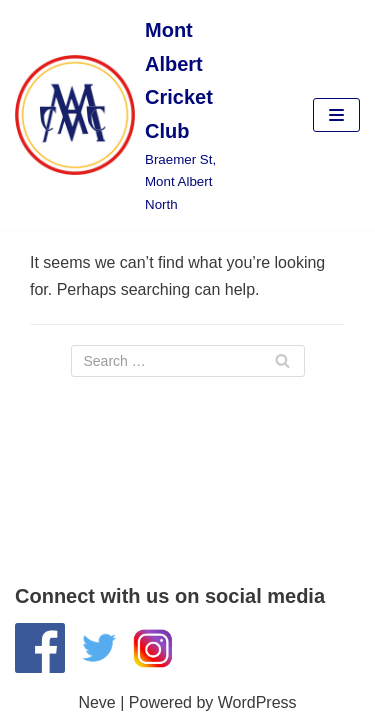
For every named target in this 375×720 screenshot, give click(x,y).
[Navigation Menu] (336, 115)
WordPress (257, 702)
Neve (96, 702)
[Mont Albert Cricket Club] (125, 115)
